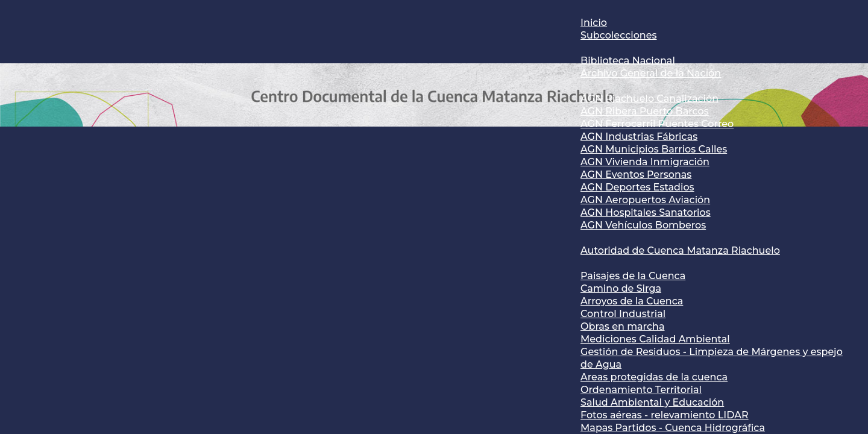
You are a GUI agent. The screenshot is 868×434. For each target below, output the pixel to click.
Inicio (594, 23)
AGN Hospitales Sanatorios (646, 212)
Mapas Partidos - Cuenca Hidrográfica (673, 428)
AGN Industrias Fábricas (639, 137)
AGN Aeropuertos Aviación (645, 200)
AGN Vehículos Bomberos (643, 225)
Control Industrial (623, 314)
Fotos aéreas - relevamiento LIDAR (665, 415)
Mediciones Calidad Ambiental (655, 339)
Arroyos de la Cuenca (632, 301)
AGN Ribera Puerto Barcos (645, 111)
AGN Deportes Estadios (637, 187)
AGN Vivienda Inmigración (645, 162)
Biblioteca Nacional (628, 61)
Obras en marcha (622, 326)
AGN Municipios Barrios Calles (654, 149)
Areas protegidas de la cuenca (654, 377)
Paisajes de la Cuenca (633, 276)
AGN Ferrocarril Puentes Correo (657, 124)
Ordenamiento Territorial (641, 390)
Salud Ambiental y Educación (652, 402)
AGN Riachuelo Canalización (649, 99)
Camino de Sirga (621, 288)
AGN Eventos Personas (636, 175)
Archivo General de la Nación (651, 73)
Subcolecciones (618, 35)
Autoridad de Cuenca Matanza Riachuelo (680, 250)
